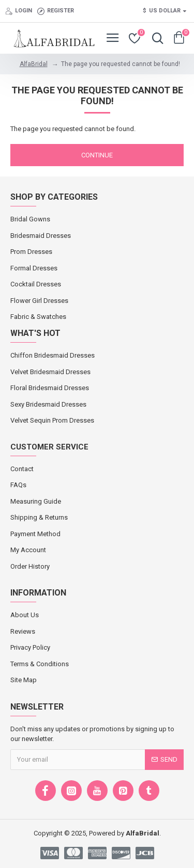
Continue (97, 155)
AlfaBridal (34, 64)
